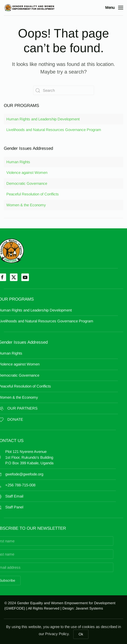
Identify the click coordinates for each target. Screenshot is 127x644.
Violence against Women (27, 172)
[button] (114, 8)
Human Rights (18, 162)
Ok (81, 634)
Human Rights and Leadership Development (43, 119)
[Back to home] (29, 8)
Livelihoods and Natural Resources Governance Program (54, 130)
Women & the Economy (26, 205)
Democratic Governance (27, 183)
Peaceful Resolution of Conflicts (33, 194)
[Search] (64, 90)
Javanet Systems (92, 608)
